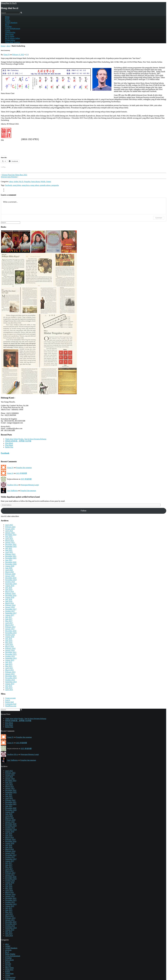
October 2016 (10, 635)
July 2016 (9, 639)
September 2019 (11, 584)
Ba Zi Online (10, 36)
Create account (10, 698)
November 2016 (11, 633)
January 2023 (10, 542)
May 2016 (9, 643)
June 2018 (9, 601)
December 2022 (11, 544)
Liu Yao (8, 966)
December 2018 (11, 595)
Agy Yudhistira (12, 491)
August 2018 (10, 597)
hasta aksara (36, 182)
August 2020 (10, 566)
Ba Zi (7, 25)
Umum (8, 30)
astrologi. (8, 950)
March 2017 (9, 625)
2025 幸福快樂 (22, 473)
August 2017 (10, 615)
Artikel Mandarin (11, 23)
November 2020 (11, 564)
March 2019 (9, 592)
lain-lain (8, 964)
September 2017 (11, 613)
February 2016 (10, 648)
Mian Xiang (9, 34)
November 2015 (11, 654)
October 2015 (10, 656)
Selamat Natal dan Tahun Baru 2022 (14, 175)
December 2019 (11, 578)
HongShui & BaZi (9, 3)
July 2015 (9, 662)
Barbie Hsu (9, 447)
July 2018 (9, 599)
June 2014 (9, 688)
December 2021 (11, 556)
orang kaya (26, 185)
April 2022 (9, 552)
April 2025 (9, 525)
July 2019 (9, 588)
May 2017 (9, 621)
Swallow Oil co (13, 485)
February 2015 (10, 672)
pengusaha (55, 185)
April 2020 (9, 570)
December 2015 (11, 652)
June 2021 (9, 560)
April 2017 (9, 623)
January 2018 (10, 607)
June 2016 (9, 641)
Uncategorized (10, 977)
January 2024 (10, 533)
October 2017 (10, 611)
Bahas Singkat (10, 954)
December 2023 (11, 535)
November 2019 (11, 580)
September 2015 (11, 658)
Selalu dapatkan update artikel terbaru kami (20, 497)
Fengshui (8, 27)
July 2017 (9, 617)
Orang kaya (9, 970)
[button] (16, 242)
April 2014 (9, 690)
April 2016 (9, 645)
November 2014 (11, 678)
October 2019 (10, 582)
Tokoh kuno (9, 974)
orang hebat (17, 185)
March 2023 (9, 541)
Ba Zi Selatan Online (13, 38)
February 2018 (10, 605)
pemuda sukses (45, 185)
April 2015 (9, 668)
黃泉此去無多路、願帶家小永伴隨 (18, 441)
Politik (43, 182)
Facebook (8, 185)
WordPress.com (11, 706)
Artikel (16, 182)
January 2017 (10, 629)
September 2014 (11, 682)
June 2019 (9, 590)
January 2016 (10, 650)
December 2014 (11, 676)
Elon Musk (9, 443)
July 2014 (9, 686)
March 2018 (9, 603)
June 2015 (9, 664)
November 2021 (11, 558)
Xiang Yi (7, 55)
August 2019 (10, 586)
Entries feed (9, 702)
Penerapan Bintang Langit (30, 485)
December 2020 (11, 562)
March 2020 (9, 572)
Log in (7, 700)
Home (3, 46)
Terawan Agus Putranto (9, 177)
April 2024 (9, 531)
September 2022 (11, 546)
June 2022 (9, 550)
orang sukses (35, 185)
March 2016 (9, 646)
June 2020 (9, 568)
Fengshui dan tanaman (24, 468)
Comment (159, 218)
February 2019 (10, 594)
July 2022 (9, 548)
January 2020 (10, 576)
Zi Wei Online (10, 40)
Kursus (8, 21)
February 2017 (10, 627)
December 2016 (11, 631)
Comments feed (11, 704)
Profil (7, 19)
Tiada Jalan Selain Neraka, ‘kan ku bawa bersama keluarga (26, 439)
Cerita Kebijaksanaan (13, 29)
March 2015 (9, 670)
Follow (83, 511)
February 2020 (10, 574)
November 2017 (11, 609)
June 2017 (9, 619)
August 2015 (10, 660)
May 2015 (9, 666)
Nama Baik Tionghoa (13, 42)
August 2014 (10, 684)
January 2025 (10, 529)
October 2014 (10, 680)
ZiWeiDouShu (10, 32)
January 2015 (10, 674)
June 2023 (9, 537)
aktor (8, 46)
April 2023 (9, 539)
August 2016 (10, 637)
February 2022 (10, 554)
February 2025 (10, 527)
